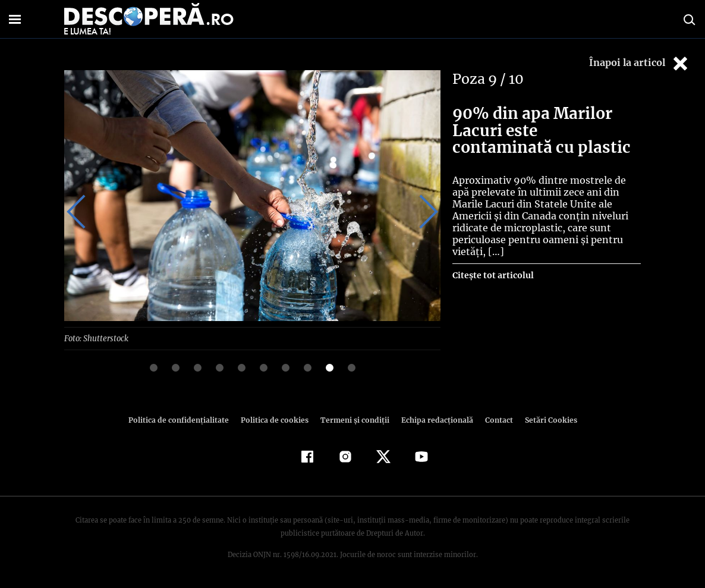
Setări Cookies (545, 419)
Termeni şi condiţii (353, 419)
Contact (494, 419)
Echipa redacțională (433, 419)
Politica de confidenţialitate (184, 419)
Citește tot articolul (492, 263)
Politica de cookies (276, 419)
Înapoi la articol (640, 63)
